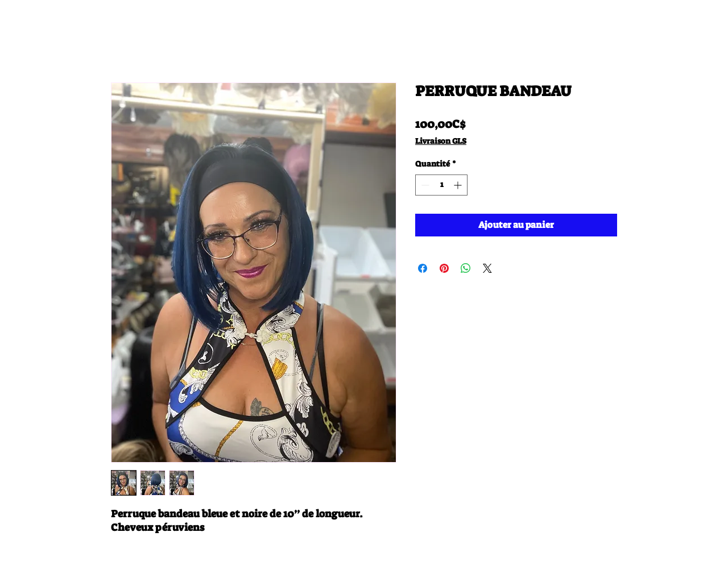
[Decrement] (424, 185)
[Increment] (459, 185)
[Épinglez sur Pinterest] (444, 268)
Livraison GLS (441, 141)
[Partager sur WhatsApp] (466, 268)
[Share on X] (487, 268)
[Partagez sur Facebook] (423, 268)
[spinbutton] (441, 185)
